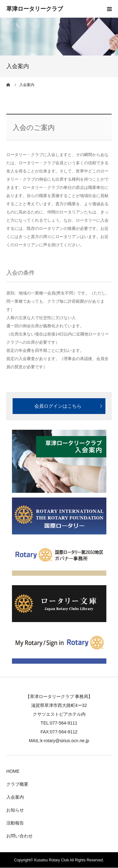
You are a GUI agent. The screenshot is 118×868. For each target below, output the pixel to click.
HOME (13, 771)
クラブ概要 (17, 784)
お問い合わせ (20, 836)
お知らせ (15, 810)
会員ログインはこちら (58, 406)
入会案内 (15, 797)
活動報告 (15, 823)
